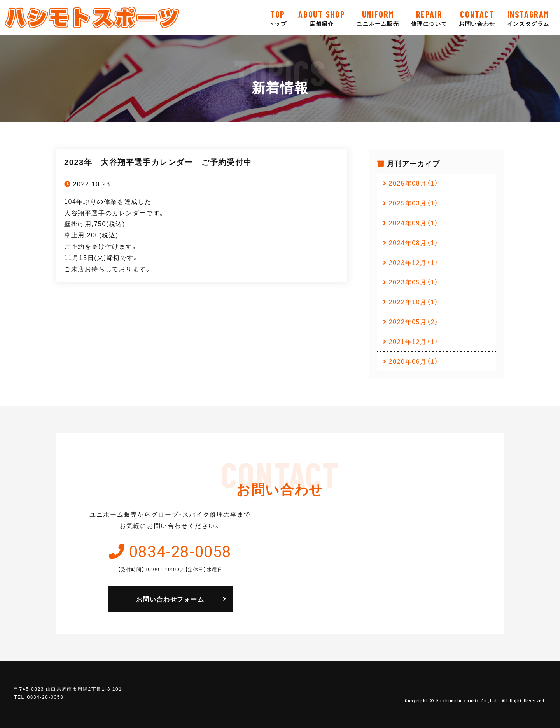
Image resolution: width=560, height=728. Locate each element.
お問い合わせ (477, 18)
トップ (278, 18)
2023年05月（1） (414, 282)
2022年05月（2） (414, 321)
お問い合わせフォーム (170, 599)
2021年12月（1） (414, 341)
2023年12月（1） (414, 262)
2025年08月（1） (414, 183)
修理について (429, 18)
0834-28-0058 (180, 551)
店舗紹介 (322, 18)
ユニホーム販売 (378, 18)
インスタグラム (528, 18)
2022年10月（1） (414, 302)
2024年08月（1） (414, 242)
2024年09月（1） (414, 223)
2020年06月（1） (414, 361)
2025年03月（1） (414, 203)
